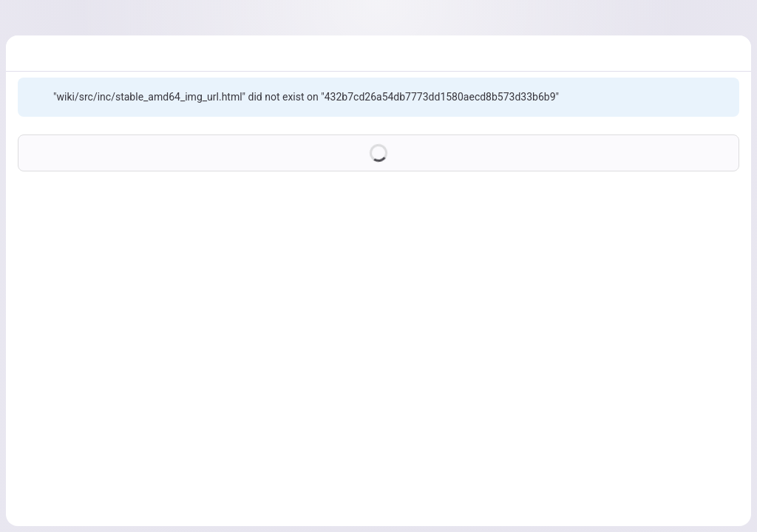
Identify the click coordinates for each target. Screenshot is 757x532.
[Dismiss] (722, 97)
